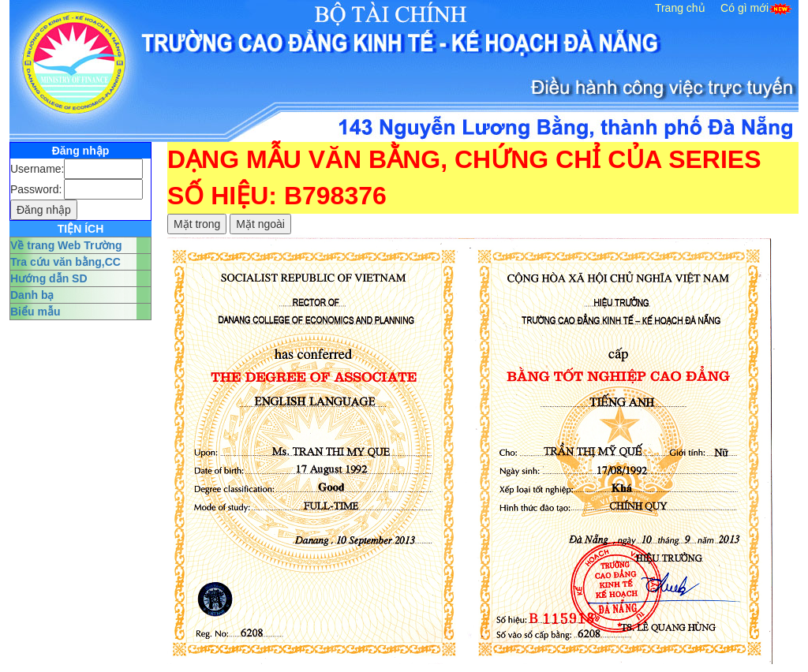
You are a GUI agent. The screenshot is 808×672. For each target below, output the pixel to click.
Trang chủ (680, 8)
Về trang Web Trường (66, 245)
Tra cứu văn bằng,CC (65, 262)
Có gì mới (744, 8)
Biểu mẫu (35, 312)
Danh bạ (32, 295)
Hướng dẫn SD (49, 278)
